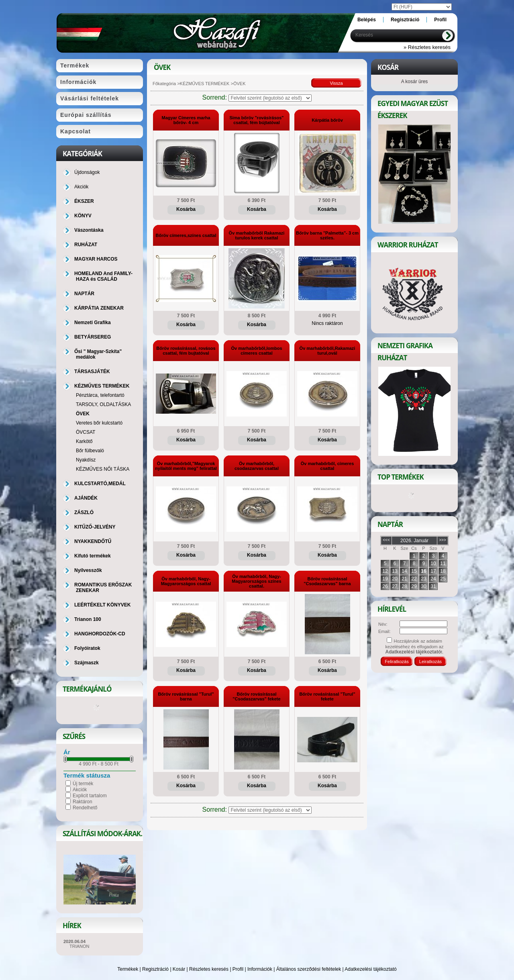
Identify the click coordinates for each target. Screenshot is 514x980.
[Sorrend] (270, 98)
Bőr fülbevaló (90, 451)
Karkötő (84, 441)
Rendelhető (85, 808)
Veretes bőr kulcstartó (99, 423)
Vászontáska (89, 230)
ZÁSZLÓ (84, 512)
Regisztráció (155, 969)
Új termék (83, 784)
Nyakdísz (86, 460)
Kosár (179, 969)
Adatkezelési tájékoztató (370, 969)
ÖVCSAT (86, 432)
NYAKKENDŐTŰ (93, 541)
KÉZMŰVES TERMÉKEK (205, 84)
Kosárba (186, 209)
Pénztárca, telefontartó (100, 395)
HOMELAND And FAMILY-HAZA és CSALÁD (103, 276)
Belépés (367, 20)
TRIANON (80, 946)
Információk (260, 969)
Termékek (128, 969)
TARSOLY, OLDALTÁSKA (103, 404)
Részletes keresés (209, 969)
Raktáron (83, 802)
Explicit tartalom (90, 796)
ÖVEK (83, 414)
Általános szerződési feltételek (309, 969)
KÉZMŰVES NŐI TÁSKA (103, 469)
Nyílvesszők (88, 570)
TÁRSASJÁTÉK (92, 372)
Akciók (80, 790)
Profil (238, 969)
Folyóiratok (87, 648)
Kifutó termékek (93, 556)
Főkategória (164, 84)
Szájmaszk (87, 663)
